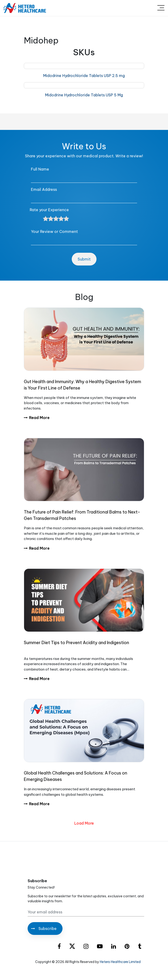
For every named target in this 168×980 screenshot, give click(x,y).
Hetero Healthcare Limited (120, 962)
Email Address (44, 189)
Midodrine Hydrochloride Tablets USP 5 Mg (84, 95)
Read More (37, 418)
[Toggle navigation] (161, 8)
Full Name (40, 169)
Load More (84, 823)
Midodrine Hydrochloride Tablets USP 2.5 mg (84, 76)
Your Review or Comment (54, 231)
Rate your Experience (49, 210)
